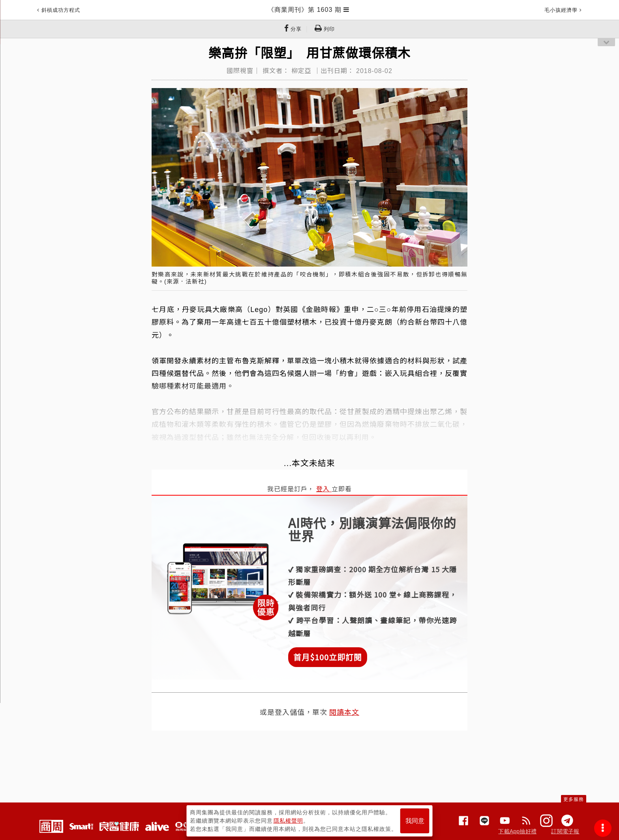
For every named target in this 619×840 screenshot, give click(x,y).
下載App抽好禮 (517, 831)
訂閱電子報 (565, 831)
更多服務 (574, 799)
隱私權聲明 (288, 821)
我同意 (415, 821)
